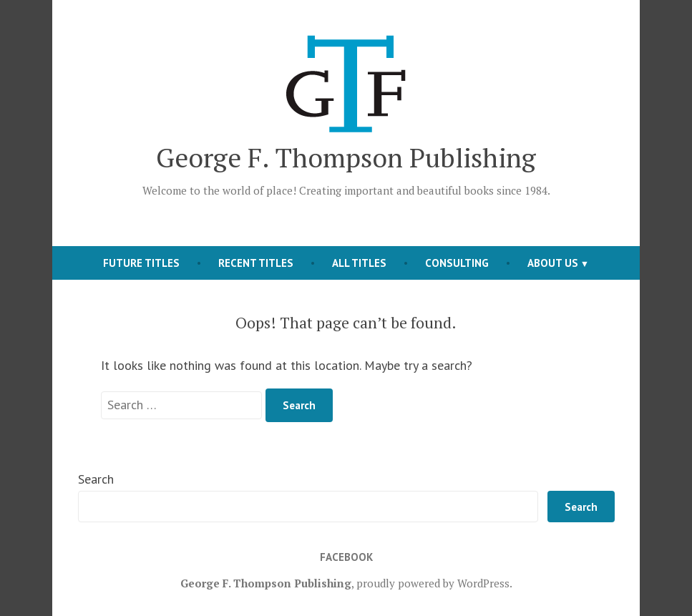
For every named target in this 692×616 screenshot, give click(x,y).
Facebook (346, 557)
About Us (553, 263)
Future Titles (141, 263)
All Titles (359, 263)
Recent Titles (256, 263)
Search (96, 479)
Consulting (457, 263)
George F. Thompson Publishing (346, 157)
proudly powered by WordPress (433, 583)
